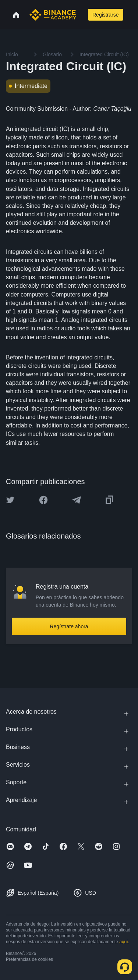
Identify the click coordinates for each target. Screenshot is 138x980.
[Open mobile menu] (132, 15)
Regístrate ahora (69, 626)
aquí (123, 942)
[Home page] (53, 15)
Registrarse (106, 15)
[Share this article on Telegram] (77, 500)
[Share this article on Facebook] (43, 500)
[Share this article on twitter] (10, 500)
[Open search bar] (81, 15)
